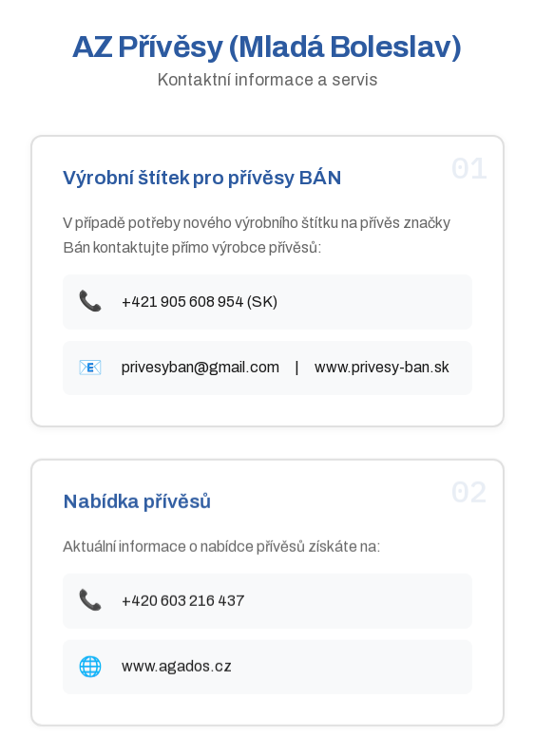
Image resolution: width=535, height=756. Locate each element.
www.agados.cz (177, 667)
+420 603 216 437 (183, 602)
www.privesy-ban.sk (382, 368)
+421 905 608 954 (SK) (200, 302)
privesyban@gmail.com (201, 368)
